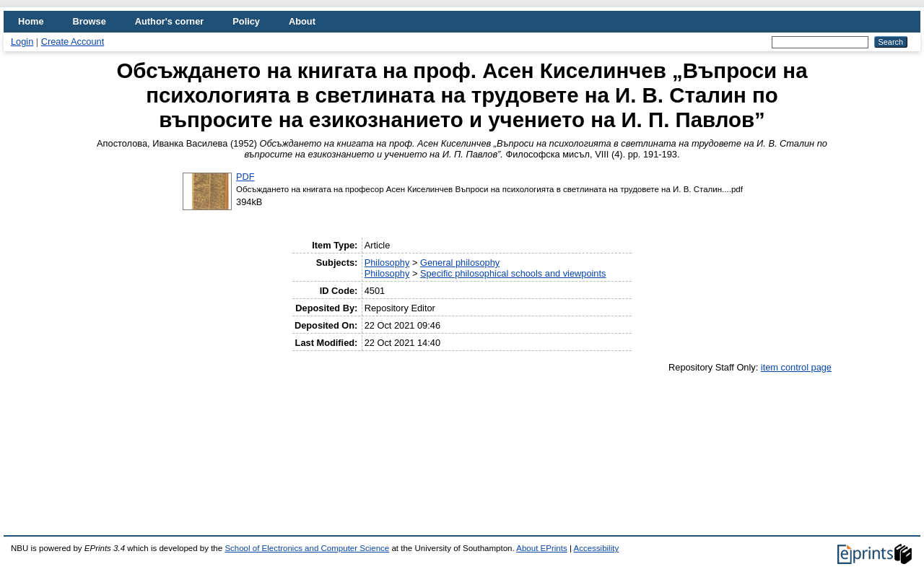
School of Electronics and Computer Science (307, 548)
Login (22, 42)
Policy (246, 21)
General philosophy (460, 263)
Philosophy (387, 263)
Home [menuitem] (31, 21)
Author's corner (169, 21)
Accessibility (596, 548)
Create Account (73, 42)
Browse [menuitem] (90, 21)
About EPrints (541, 548)
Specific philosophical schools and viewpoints (513, 273)
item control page (796, 367)
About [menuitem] (302, 21)
